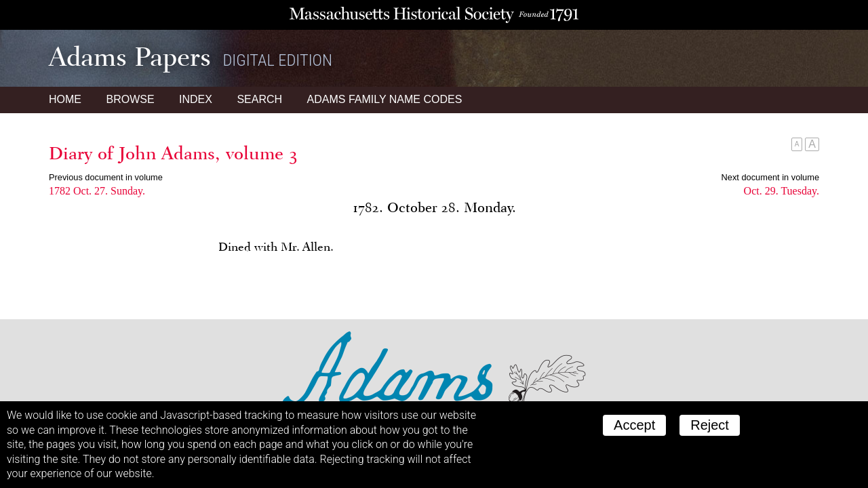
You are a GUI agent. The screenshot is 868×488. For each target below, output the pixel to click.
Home (65, 99)
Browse (130, 99)
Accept (634, 425)
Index (196, 99)
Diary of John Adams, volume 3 (173, 153)
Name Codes (385, 99)
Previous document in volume (106, 177)
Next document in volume (770, 177)
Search (259, 99)
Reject (710, 425)
